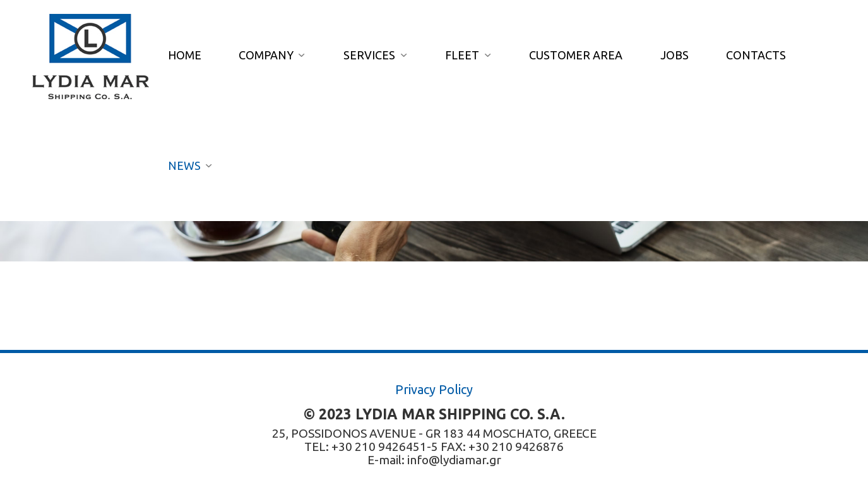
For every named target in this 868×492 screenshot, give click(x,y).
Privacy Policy (434, 389)
